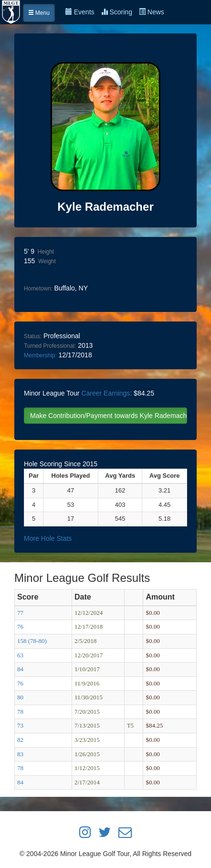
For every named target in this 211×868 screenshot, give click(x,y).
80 (20, 697)
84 (20, 669)
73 (20, 725)
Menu (39, 13)
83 (20, 754)
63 (20, 655)
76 (20, 627)
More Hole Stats (48, 538)
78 (20, 712)
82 (20, 740)
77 (20, 613)
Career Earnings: (106, 393)
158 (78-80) (32, 641)
